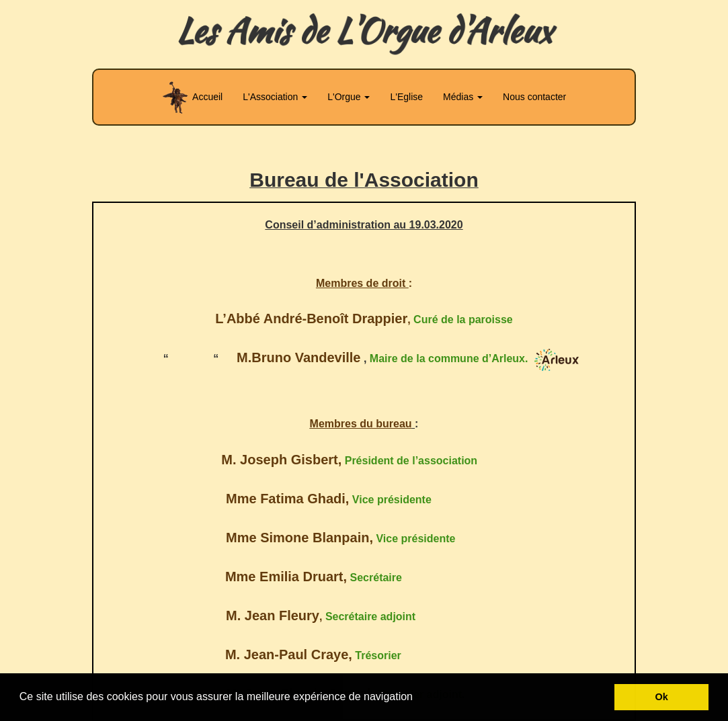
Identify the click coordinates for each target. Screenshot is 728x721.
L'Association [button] (275, 97)
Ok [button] (662, 697)
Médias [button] (463, 97)
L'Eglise (406, 97)
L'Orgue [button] (349, 97)
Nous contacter (534, 97)
